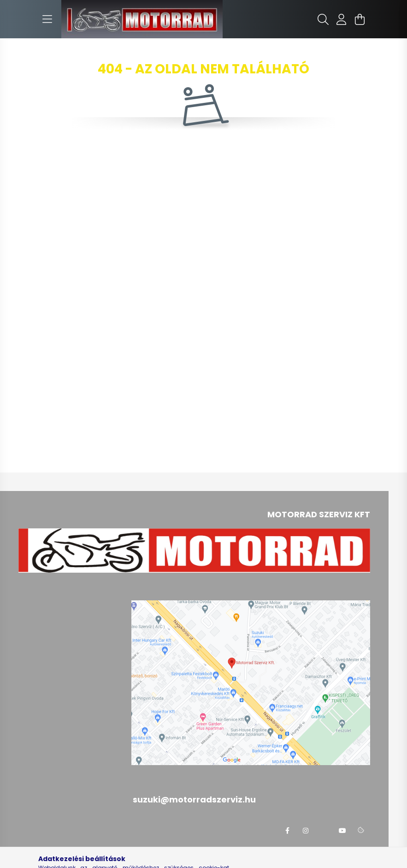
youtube (342, 831)
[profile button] (342, 19)
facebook (287, 831)
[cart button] (360, 19)
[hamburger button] (47, 19)
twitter (324, 831)
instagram (306, 831)
